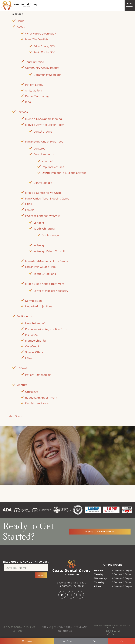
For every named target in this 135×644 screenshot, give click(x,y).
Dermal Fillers (34, 301)
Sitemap (47, 627)
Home (21, 21)
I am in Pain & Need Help (40, 267)
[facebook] (71, 595)
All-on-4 (48, 161)
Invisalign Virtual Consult (49, 251)
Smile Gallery (34, 90)
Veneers (39, 223)
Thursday (99, 582)
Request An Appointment (41, 397)
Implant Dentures (53, 167)
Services (22, 112)
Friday (98, 586)
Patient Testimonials (38, 375)
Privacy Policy (63, 627)
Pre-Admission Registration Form (46, 329)
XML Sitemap (17, 416)
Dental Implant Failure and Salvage (64, 173)
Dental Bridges (43, 183)
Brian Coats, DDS (44, 46)
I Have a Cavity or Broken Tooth (45, 125)
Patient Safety (34, 85)
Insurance (31, 335)
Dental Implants (44, 154)
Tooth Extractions (45, 274)
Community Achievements (42, 68)
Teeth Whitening (44, 228)
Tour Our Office (35, 62)
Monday (99, 570)
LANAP (29, 210)
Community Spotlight (47, 75)
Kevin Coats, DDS (44, 52)
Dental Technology (37, 96)
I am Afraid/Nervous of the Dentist (47, 261)
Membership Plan (36, 341)
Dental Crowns (43, 132)
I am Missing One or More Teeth (45, 141)
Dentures (39, 148)
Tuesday (99, 574)
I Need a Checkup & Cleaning (43, 119)
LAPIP (29, 204)
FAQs (28, 358)
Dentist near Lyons (37, 403)
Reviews (22, 368)
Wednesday (100, 578)
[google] (62, 595)
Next (41, 576)
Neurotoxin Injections (39, 306)
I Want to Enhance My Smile (43, 216)
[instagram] (80, 595)
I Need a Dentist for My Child (43, 193)
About (21, 27)
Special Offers (34, 352)
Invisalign (40, 245)
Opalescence (50, 235)
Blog (28, 102)
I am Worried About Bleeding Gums (47, 198)
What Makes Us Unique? (40, 34)
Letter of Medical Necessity (51, 291)
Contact (22, 385)
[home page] (19, 6)
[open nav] (130, 6)
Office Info (32, 392)
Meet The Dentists (37, 39)
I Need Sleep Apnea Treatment (45, 284)
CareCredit (32, 346)
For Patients (24, 316)
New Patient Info (36, 323)
